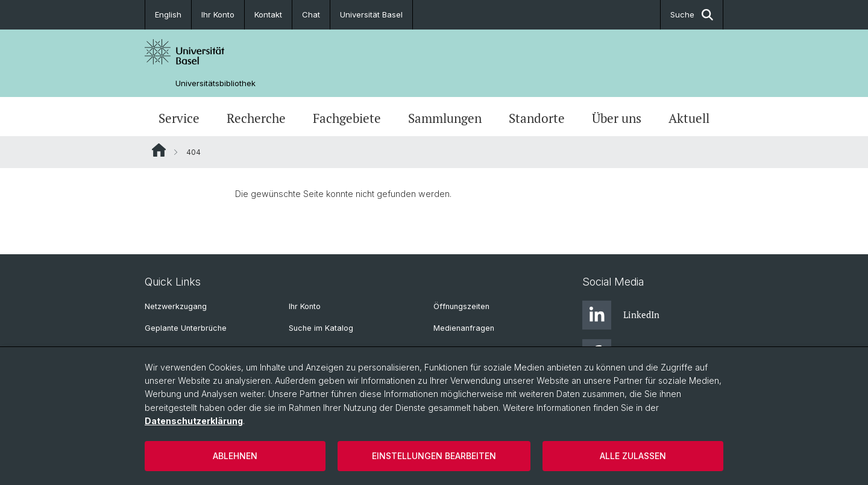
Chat (311, 14)
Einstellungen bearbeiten (434, 456)
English (168, 14)
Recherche (256, 118)
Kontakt (268, 14)
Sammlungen (445, 118)
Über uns (617, 118)
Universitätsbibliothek (215, 83)
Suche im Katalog (321, 328)
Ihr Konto (218, 14)
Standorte (537, 118)
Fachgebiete (347, 118)
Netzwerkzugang (176, 306)
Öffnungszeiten (461, 306)
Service (179, 118)
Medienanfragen (464, 328)
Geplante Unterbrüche (186, 328)
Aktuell (689, 118)
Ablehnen (235, 456)
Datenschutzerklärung (194, 421)
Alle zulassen (633, 456)
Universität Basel (371, 14)
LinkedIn (621, 315)
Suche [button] (692, 15)
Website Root (159, 150)
